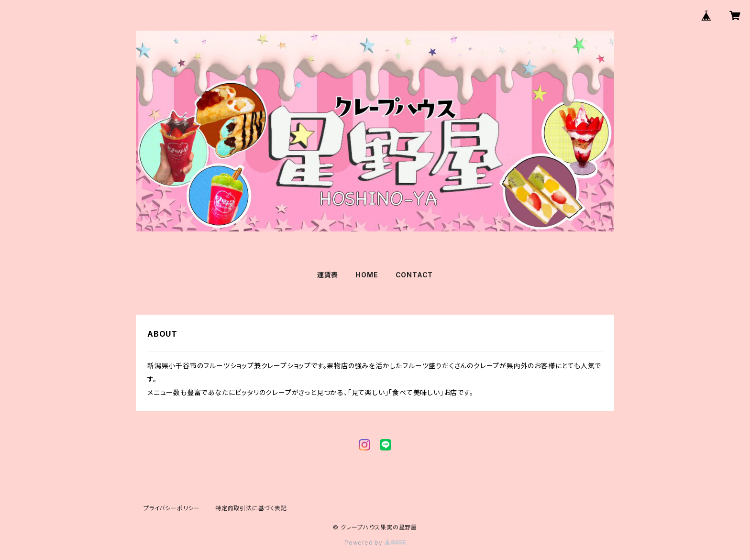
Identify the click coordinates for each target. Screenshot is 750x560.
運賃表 (328, 275)
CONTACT (414, 275)
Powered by (375, 543)
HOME (367, 275)
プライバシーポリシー (172, 508)
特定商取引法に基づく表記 (251, 508)
